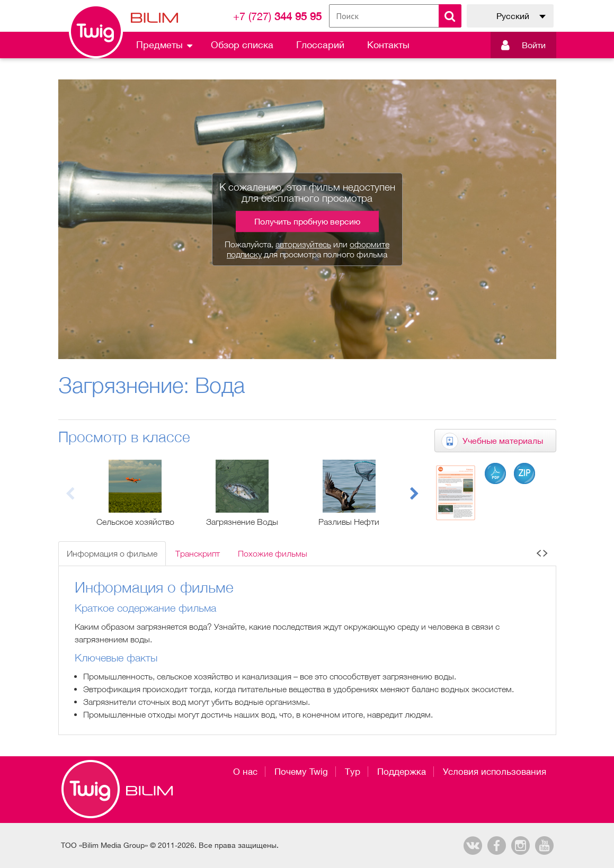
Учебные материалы (503, 441)
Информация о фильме (112, 553)
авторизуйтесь (303, 244)
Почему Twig (301, 772)
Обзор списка (242, 45)
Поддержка (402, 772)
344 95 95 (277, 16)
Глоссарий (320, 45)
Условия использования (495, 772)
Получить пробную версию (307, 221)
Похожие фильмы (273, 553)
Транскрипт (198, 553)
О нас (245, 772)
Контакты (388, 45)
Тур (353, 772)
